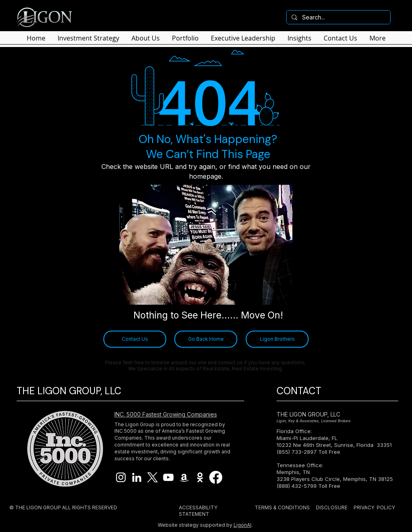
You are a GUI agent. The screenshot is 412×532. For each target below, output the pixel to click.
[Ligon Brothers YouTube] (168, 477)
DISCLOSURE (332, 507)
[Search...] (338, 17)
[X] (152, 477)
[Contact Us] (135, 339)
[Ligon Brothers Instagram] (121, 477)
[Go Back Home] (206, 339)
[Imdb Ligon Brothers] (200, 477)
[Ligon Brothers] (277, 339)
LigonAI (242, 525)
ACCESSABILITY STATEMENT (198, 511)
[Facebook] (216, 477)
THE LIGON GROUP (38, 507)
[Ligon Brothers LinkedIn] (137, 477)
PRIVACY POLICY (374, 507)
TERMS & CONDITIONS (282, 507)
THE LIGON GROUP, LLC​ (308, 414)
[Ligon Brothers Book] (184, 477)
